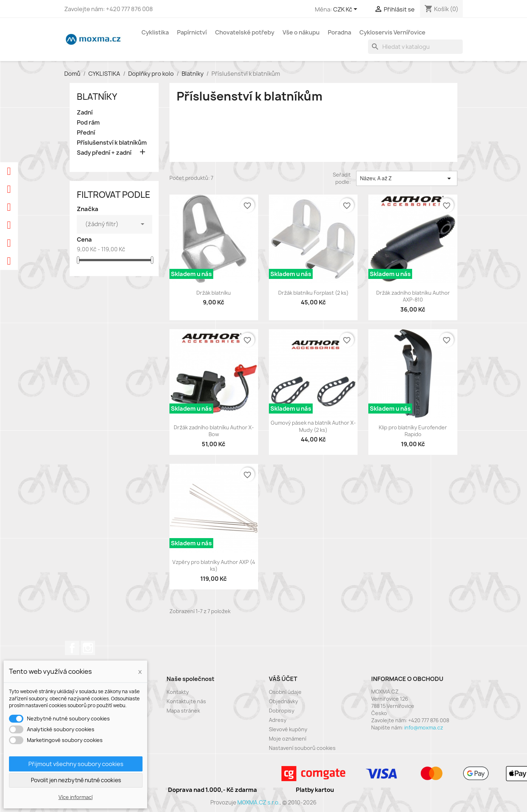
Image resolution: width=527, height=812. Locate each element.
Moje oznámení (288, 739)
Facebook (72, 648)
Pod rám (88, 123)
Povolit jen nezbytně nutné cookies (76, 780)
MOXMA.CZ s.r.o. (258, 802)
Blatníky (97, 97)
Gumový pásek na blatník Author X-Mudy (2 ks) (313, 426)
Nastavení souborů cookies (302, 748)
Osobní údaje (285, 692)
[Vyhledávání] (415, 47)
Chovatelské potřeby (245, 32)
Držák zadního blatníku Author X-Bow (214, 431)
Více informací (76, 797)
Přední (86, 133)
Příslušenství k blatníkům (112, 143)
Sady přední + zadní (104, 153)
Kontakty (178, 692)
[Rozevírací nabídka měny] (346, 10)
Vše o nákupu (301, 32)
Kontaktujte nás (186, 701)
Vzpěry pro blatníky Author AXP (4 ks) (214, 566)
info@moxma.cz (424, 727)
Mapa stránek (183, 711)
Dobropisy (282, 711)
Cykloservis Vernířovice (392, 32)
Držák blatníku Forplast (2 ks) (313, 293)
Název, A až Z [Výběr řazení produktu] (407, 178)
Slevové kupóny (288, 729)
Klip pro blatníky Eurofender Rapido (413, 431)
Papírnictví (192, 32)
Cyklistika (155, 32)
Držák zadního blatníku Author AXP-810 (413, 296)
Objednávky (283, 701)
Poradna (339, 32)
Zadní (85, 113)
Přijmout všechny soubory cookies (76, 764)
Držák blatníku (214, 293)
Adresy (278, 720)
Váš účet (283, 679)
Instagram (88, 648)
